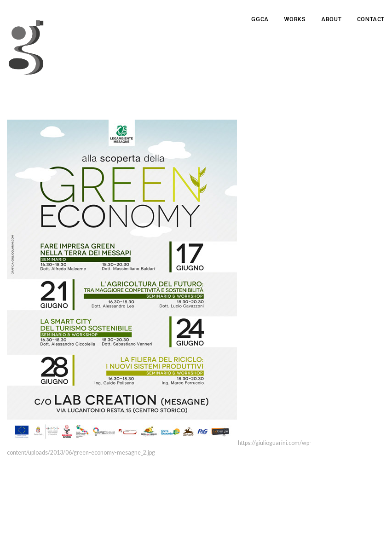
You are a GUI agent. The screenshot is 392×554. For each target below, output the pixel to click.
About (331, 19)
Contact (371, 19)
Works (295, 19)
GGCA (260, 19)
